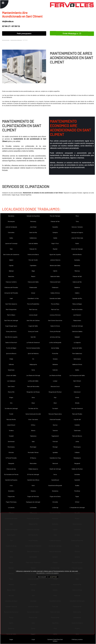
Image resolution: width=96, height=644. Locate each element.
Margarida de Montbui (55, 392)
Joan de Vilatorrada (77, 238)
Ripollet (55, 249)
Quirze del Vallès (77, 348)
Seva (33, 397)
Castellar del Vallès (55, 298)
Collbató (77, 452)
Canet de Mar (33, 232)
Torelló (11, 414)
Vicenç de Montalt (55, 331)
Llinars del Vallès (11, 375)
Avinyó (33, 293)
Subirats (55, 370)
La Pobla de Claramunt (33, 342)
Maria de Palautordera (55, 414)
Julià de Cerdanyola (11, 227)
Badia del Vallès (55, 276)
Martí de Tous (55, 309)
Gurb (33, 485)
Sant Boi (33, 337)
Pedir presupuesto (24, 33)
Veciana (55, 359)
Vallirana (11, 364)
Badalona (77, 287)
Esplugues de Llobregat (33, 502)
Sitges (11, 397)
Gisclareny (55, 491)
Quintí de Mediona (33, 353)
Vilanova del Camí (55, 282)
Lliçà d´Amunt (11, 425)
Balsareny (77, 265)
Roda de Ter (33, 249)
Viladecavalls (33, 287)
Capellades (33, 265)
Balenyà (11, 271)
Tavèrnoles (77, 430)
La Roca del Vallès (33, 381)
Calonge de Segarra (77, 232)
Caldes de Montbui (77, 469)
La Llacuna (11, 507)
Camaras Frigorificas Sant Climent (55, 640)
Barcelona (11, 216)
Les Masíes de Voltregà (33, 375)
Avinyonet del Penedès (11, 293)
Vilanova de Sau (11, 469)
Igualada (55, 452)
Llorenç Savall (33, 315)
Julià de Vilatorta (55, 260)
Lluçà (33, 639)
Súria (33, 370)
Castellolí (77, 480)
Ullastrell (77, 386)
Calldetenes (33, 238)
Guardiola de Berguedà (55, 485)
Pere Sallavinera (77, 353)
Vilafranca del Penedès (11, 287)
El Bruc (33, 425)
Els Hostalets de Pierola (11, 474)
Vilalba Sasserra (33, 469)
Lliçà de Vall (77, 419)
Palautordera (77, 320)
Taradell (11, 436)
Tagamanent (55, 436)
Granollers (11, 491)
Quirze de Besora (11, 353)
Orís (11, 403)
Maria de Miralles (77, 414)
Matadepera (77, 458)
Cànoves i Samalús (77, 227)
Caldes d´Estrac (55, 293)
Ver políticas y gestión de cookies (47, 573)
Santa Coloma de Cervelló (33, 414)
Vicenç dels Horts (11, 331)
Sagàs (11, 639)
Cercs (55, 474)
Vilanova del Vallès (33, 282)
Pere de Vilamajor (55, 216)
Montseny (33, 221)
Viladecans (55, 287)
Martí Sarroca (33, 309)
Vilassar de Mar (55, 221)
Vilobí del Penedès (55, 419)
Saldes (77, 370)
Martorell (55, 463)
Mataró (33, 276)
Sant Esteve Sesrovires (55, 320)
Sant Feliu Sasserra (11, 304)
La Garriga (55, 507)
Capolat (11, 265)
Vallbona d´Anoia (77, 364)
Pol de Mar (55, 353)
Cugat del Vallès (33, 326)
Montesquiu (77, 447)
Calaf (11, 298)
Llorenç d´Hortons (55, 315)
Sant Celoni (11, 386)
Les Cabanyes (11, 381)
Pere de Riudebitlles (33, 304)
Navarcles (11, 276)
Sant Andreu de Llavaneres (11, 254)
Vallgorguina (33, 364)
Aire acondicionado (6, 40)
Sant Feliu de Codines (33, 320)
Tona (77, 221)
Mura (77, 216)
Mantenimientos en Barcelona (16, 40)
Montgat (55, 447)
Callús (11, 238)
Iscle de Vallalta (33, 243)
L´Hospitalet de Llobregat (77, 507)
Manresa (77, 271)
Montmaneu (11, 447)
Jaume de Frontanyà (11, 243)
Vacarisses (11, 370)
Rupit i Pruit (55, 243)
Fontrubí (55, 441)
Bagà (33, 271)
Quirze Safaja (55, 348)
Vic (33, 359)
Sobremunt (77, 392)
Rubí (11, 249)
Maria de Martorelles (33, 386)
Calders (77, 293)
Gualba (77, 485)
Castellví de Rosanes (11, 480)
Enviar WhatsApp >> (72, 33)
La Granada (33, 507)
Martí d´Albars (11, 315)
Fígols (77, 496)
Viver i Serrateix (33, 419)
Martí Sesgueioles (11, 309)
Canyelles (55, 227)
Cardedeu (77, 260)
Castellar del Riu (77, 298)
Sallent (11, 260)
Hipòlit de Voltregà (55, 469)
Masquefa (11, 463)
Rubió (77, 243)
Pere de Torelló (33, 260)
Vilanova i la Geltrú (11, 282)
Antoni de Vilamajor (77, 249)
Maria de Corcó (55, 386)
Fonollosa (77, 491)
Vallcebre (55, 364)
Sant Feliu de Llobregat (11, 320)
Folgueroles (11, 496)
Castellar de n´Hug (55, 458)
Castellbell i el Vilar (33, 298)
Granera (33, 491)
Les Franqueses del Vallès (77, 375)
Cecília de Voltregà (77, 326)
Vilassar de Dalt (77, 276)
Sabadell (77, 337)
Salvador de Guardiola (33, 216)
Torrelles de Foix (33, 408)
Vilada (11, 359)
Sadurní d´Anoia (55, 326)
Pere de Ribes (55, 304)
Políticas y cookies (77, 639)
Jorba (77, 441)
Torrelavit (55, 408)
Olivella (77, 403)
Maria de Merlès (11, 419)
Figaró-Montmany (11, 502)
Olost (55, 403)
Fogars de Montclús (33, 496)
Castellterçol (55, 480)
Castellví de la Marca (33, 480)
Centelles (77, 474)
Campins (55, 232)
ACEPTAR (53, 577)
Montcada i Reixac (33, 452)
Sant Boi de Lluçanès (11, 337)
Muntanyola (11, 221)
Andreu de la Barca (33, 254)
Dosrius (55, 425)
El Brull (77, 502)
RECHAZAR (42, 577)
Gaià (33, 441)
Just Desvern (77, 315)
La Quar (55, 381)
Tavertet (55, 430)
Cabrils (55, 271)
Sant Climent (77, 381)
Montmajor (33, 447)
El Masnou (33, 458)
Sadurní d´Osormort (11, 342)
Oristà (77, 397)
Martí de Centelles (77, 309)
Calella (55, 238)
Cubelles (77, 425)
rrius (11, 485)
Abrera (33, 430)
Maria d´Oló (11, 392)
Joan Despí (33, 227)
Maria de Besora (77, 436)
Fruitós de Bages (11, 348)
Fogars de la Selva (55, 496)
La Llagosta (77, 342)
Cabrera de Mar (77, 282)
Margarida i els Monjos (33, 392)
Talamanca (33, 436)
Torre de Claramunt (77, 408)
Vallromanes (77, 359)
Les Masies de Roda (55, 375)
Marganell (77, 463)
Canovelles (11, 232)
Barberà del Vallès (55, 265)
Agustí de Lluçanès (55, 254)
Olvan (33, 403)
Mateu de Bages (77, 304)
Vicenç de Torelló (33, 331)
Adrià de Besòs (77, 254)
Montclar (11, 452)
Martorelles (33, 463)
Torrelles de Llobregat (11, 408)
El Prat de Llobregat (33, 474)
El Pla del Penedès (11, 458)
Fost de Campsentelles (33, 348)
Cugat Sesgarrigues (11, 326)
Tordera (11, 430)
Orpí (55, 397)
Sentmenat (11, 441)
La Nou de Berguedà (55, 342)
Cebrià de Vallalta (77, 331)
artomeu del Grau (55, 337)
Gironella (55, 502)
